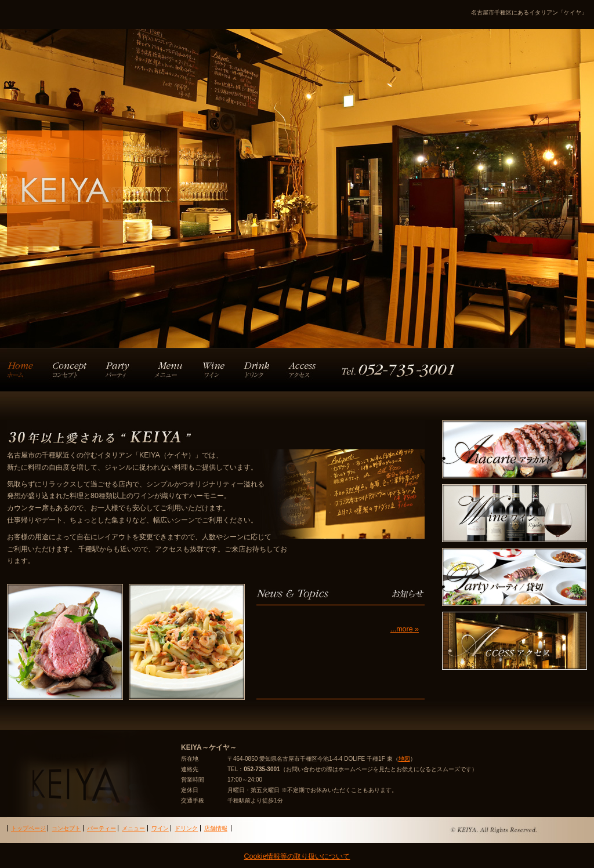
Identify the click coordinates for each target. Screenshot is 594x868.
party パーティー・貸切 (515, 577)
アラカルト (171, 370)
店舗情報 (374, 370)
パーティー (119, 370)
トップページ (24, 370)
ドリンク (262, 370)
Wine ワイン (515, 513)
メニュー (133, 828)
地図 (404, 759)
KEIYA (91, 176)
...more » (405, 629)
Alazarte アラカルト (515, 449)
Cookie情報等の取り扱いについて (297, 856)
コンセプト (68, 370)
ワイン (219, 370)
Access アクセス (515, 641)
